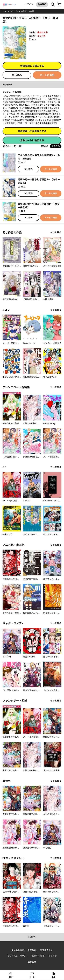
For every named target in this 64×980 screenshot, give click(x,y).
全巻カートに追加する (32, 140)
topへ (32, 937)
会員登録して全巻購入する (32, 131)
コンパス (41, 36)
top (5, 11)
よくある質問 (18, 950)
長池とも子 (42, 32)
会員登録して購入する (32, 66)
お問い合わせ (38, 956)
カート (32, 977)
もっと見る (56, 232)
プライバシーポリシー (18, 956)
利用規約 (32, 950)
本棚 (53, 977)
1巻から (45, 146)
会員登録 (42, 4)
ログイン (29, 4)
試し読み (17, 75)
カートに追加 (47, 75)
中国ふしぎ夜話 (27, 11)
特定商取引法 (46, 950)
